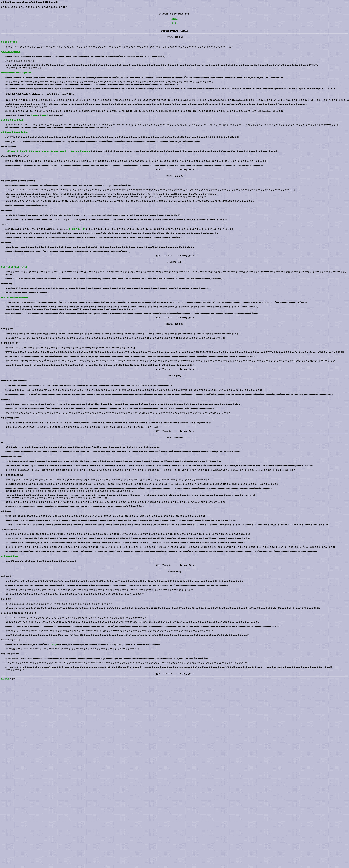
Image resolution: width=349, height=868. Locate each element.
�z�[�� (5, 679)
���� (34, 115)
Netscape (54, 644)
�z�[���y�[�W (77, 229)
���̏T (175, 23)
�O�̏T (174, 19)
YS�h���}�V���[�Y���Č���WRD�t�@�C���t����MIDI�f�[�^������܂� (48, 151)
